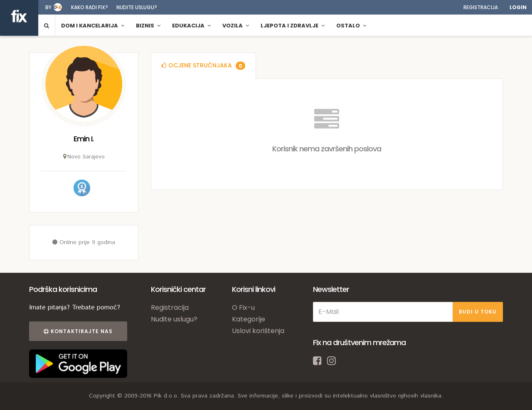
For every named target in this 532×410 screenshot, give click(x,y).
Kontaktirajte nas (78, 331)
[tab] (203, 65)
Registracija (481, 7)
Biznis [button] (148, 26)
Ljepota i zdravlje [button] (293, 26)
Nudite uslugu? (137, 7)
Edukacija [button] (191, 26)
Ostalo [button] (351, 26)
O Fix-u (243, 307)
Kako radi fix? (90, 7)
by (48, 7)
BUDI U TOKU (478, 312)
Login (518, 7)
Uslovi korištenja (258, 331)
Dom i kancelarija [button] (93, 26)
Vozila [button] (236, 26)
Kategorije (249, 319)
